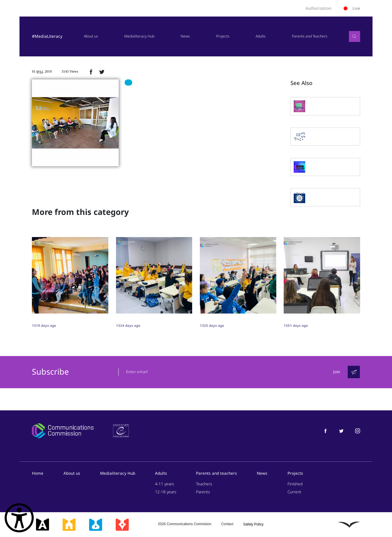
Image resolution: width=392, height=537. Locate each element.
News (185, 36)
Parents (203, 492)
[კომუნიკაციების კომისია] (63, 431)
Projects (222, 36)
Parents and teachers (217, 473)
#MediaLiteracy (47, 36)
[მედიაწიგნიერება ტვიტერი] (341, 431)
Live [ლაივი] (352, 8)
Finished (295, 484)
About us (90, 36)
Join (337, 372)
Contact (227, 524)
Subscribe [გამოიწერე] (50, 372)
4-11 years (164, 484)
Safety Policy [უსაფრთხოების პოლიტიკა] (253, 525)
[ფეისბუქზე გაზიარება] (91, 72)
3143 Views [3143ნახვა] (70, 71)
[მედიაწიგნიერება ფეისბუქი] (325, 431)
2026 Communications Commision (185, 524)
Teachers (204, 484)
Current (294, 492)
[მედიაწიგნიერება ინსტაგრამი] (358, 431)
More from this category (80, 212)
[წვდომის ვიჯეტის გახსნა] (19, 518)
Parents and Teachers (310, 36)
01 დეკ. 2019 (42, 71)
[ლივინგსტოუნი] (349, 525)
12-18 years (166, 492)
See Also (301, 83)
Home (38, 473)
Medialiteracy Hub (139, 36)
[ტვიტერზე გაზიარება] (102, 72)
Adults (261, 36)
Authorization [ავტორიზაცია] (318, 8)
